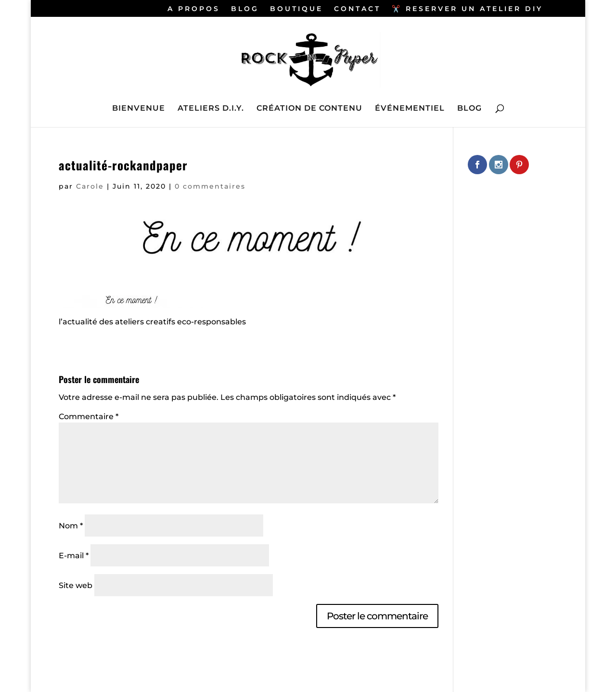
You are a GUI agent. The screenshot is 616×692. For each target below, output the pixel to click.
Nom (71, 526)
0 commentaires (210, 186)
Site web (76, 585)
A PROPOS (194, 9)
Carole (90, 186)
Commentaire (89, 416)
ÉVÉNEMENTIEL (410, 109)
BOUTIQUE (296, 9)
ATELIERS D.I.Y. (211, 109)
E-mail (74, 556)
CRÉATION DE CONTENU (309, 109)
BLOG (245, 9)
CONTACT (357, 9)
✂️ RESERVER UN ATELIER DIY (467, 9)
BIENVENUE (139, 109)
